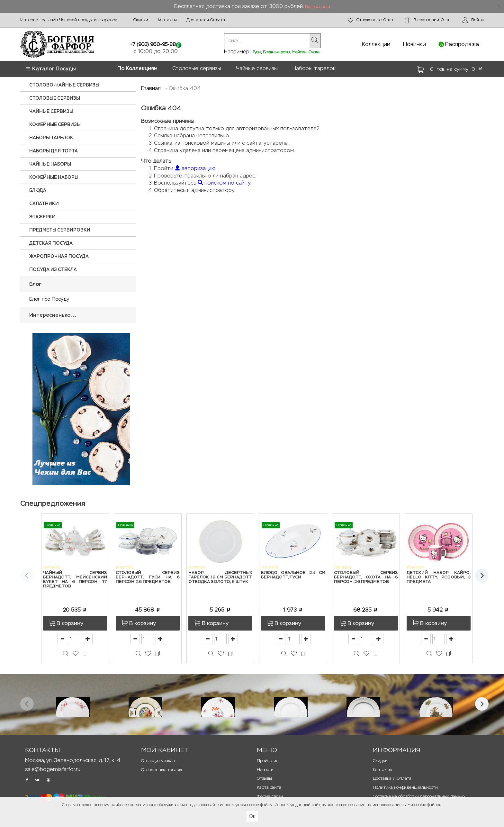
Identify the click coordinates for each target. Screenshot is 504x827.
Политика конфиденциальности (405, 787)
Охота (314, 52)
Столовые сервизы (197, 68)
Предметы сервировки (60, 230)
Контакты (167, 20)
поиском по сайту (224, 183)
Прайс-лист (269, 761)
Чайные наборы (50, 164)
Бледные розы (276, 52)
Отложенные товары (162, 770)
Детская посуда (51, 243)
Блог (35, 284)
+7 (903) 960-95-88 (153, 44)
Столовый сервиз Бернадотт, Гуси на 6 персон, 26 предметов (148, 577)
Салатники (44, 204)
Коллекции (376, 44)
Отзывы (264, 778)
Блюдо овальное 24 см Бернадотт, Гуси (293, 575)
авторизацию (195, 168)
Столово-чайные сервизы (64, 85)
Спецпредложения (53, 503)
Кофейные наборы (54, 177)
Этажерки (42, 217)
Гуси (257, 52)
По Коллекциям (137, 68)
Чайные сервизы (257, 68)
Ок (252, 816)
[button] (75, 623)
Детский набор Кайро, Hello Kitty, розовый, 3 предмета (439, 577)
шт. (371, 20)
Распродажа (462, 44)
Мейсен (299, 52)
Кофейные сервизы (55, 124)
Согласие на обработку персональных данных (419, 796)
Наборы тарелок (314, 68)
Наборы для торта (54, 151)
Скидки (141, 20)
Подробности (318, 7)
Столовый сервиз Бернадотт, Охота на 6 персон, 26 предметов (366, 577)
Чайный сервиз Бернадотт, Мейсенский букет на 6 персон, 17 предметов (75, 580)
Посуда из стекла (53, 269)
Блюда (38, 190)
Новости (265, 770)
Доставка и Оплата (206, 20)
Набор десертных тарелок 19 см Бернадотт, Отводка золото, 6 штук (220, 577)
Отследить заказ (158, 761)
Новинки (414, 44)
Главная (151, 88)
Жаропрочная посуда (59, 256)
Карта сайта (269, 787)
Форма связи (270, 796)
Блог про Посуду (49, 299)
